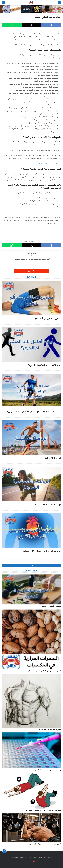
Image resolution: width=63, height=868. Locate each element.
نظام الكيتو (15, 857)
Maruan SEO (32, 254)
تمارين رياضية (42, 857)
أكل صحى (50, 857)
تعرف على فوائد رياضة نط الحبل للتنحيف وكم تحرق (40, 164)
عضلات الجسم (33, 857)
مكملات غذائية (24, 857)
